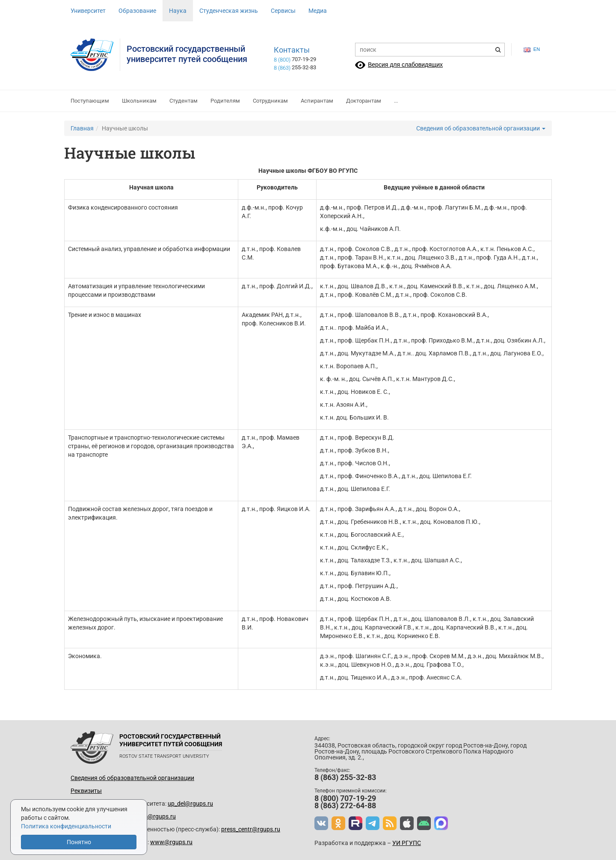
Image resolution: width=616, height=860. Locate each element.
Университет (88, 11)
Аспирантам (317, 101)
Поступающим (90, 101)
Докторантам (364, 101)
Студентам (184, 101)
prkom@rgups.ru (153, 816)
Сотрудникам (270, 101)
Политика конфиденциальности (66, 826)
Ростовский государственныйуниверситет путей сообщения (187, 54)
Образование (137, 11)
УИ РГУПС (407, 843)
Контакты (292, 50)
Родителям (225, 101)
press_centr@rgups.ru (251, 829)
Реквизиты (86, 791)
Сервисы (283, 11)
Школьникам (139, 101)
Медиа (318, 11)
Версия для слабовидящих (405, 65)
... (396, 101)
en (532, 49)
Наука (178, 11)
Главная (82, 128)
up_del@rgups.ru (190, 804)
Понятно (79, 842)
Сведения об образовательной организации (481, 128)
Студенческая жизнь (229, 11)
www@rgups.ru (171, 842)
